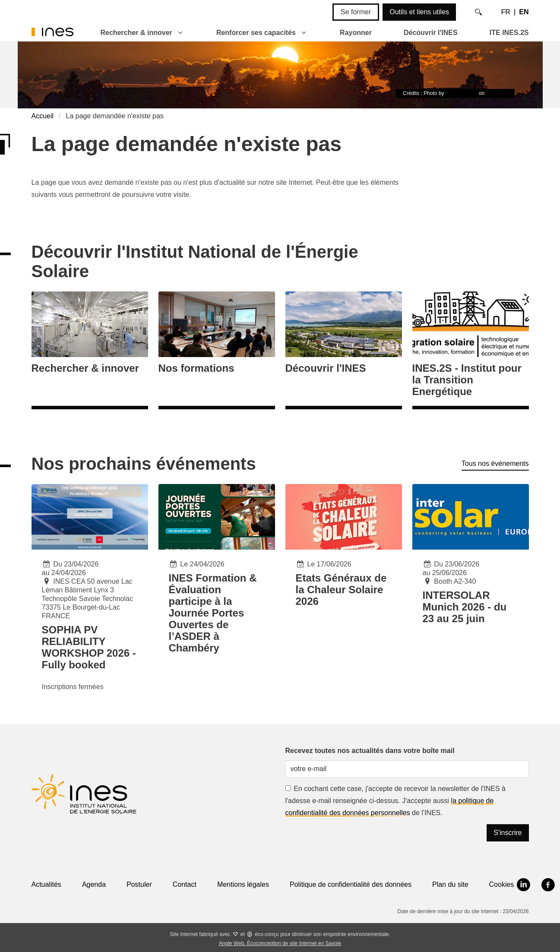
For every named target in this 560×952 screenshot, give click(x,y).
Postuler (139, 884)
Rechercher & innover (136, 33)
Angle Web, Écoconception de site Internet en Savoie (280, 943)
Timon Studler (462, 93)
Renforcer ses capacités (256, 33)
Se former (356, 12)
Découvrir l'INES (431, 33)
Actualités (46, 884)
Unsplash (497, 93)
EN (524, 12)
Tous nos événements (495, 463)
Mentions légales (243, 884)
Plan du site (450, 884)
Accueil (43, 116)
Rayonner (356, 33)
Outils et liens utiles (419, 12)
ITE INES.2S (509, 33)
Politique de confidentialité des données (351, 884)
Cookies (502, 884)
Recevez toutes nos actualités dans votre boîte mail (370, 751)
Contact (185, 884)
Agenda (94, 884)
